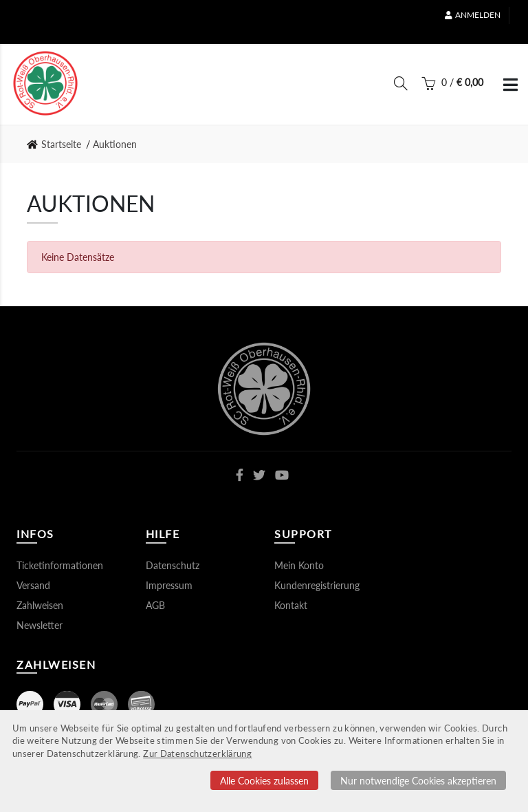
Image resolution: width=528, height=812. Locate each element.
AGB (155, 605)
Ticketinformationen (60, 565)
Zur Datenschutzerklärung (197, 754)
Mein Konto (299, 565)
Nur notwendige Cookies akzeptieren (418, 781)
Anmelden (473, 15)
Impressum (169, 585)
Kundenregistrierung (317, 585)
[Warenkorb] (452, 86)
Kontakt (291, 605)
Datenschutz (173, 565)
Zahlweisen (40, 605)
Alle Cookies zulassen (264, 781)
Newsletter (40, 625)
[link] (58, 145)
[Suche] (401, 86)
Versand (33, 585)
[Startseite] (45, 83)
